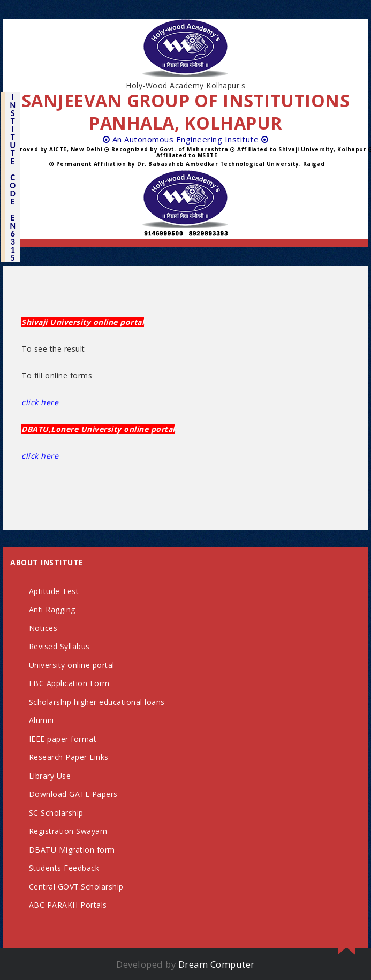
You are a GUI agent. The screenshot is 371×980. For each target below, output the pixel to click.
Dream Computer (217, 964)
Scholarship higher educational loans (97, 702)
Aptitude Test (54, 591)
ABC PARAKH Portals (68, 905)
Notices (43, 628)
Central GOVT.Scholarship (76, 887)
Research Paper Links (69, 757)
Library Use (50, 776)
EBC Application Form (69, 683)
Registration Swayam (68, 831)
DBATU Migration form (72, 850)
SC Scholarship (56, 813)
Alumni (41, 720)
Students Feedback (64, 868)
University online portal (72, 665)
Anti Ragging (52, 609)
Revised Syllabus (59, 646)
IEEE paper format (63, 739)
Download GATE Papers (73, 794)
